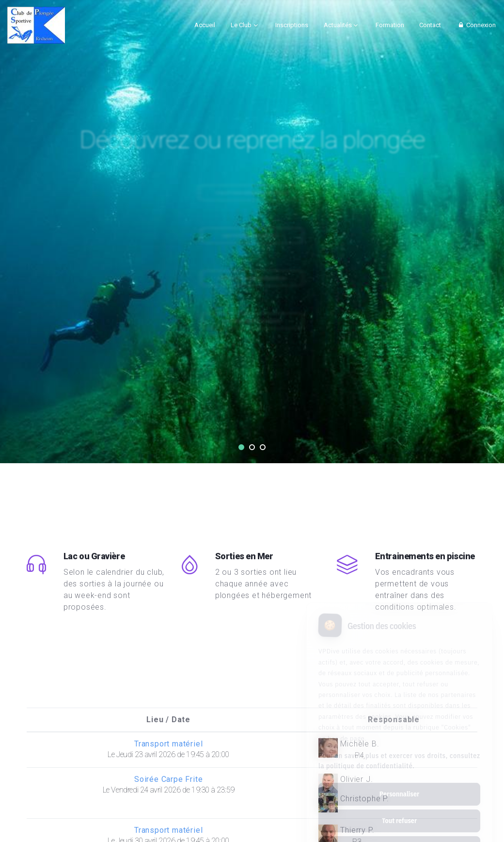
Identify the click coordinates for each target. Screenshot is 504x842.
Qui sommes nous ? (252, 229)
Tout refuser (399, 780)
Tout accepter (399, 807)
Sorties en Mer (244, 556)
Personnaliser (399, 753)
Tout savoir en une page (252, 186)
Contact (430, 25)
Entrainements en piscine (425, 556)
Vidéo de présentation (252, 271)
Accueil (205, 25)
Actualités (338, 25)
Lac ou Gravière (94, 556)
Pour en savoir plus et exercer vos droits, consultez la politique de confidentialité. (399, 720)
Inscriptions (292, 25)
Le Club (241, 25)
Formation (390, 25)
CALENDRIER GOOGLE (252, 314)
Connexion (476, 25)
